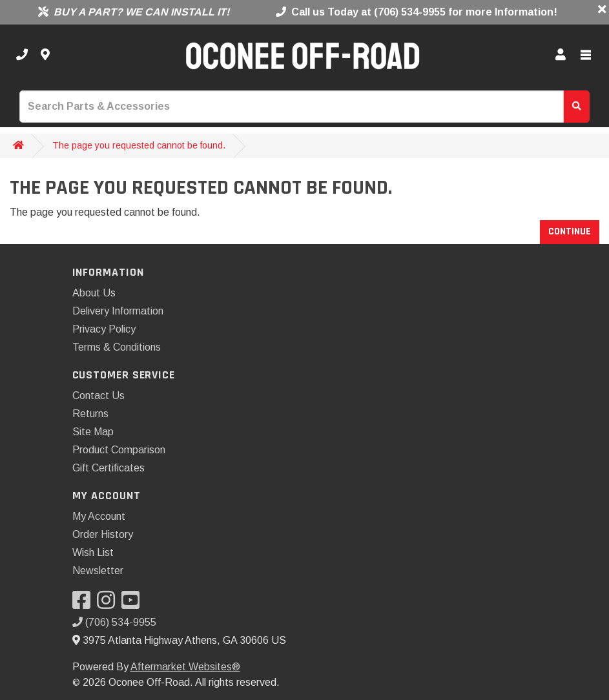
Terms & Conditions (117, 347)
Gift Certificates (108, 468)
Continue (570, 232)
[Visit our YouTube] (134, 604)
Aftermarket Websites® (185, 667)
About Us (94, 293)
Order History (103, 534)
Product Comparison (119, 450)
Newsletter (98, 571)
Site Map (93, 432)
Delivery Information (118, 311)
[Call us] (22, 55)
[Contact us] (45, 55)
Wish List (93, 552)
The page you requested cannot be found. (139, 145)
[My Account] (561, 55)
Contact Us (98, 396)
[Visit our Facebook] (85, 604)
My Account (99, 516)
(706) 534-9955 (114, 622)
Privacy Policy (104, 329)
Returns (90, 414)
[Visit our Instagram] (109, 604)
